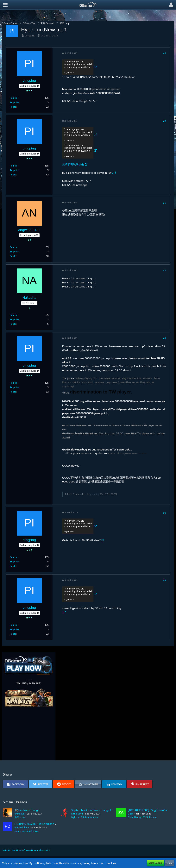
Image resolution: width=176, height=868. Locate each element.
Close (170, 863)
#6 (165, 513)
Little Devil (77, 814)
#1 (165, 53)
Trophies (15, 102)
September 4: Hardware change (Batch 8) (96, 810)
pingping (30, 35)
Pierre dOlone (22, 827)
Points (13, 98)
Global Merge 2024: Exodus (143, 817)
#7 (165, 580)
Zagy (131, 814)
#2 (165, 121)
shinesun (20, 814)
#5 (165, 338)
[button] (5, 5)
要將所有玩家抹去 (73, 164)
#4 (165, 270)
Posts (13, 107)
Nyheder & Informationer (85, 817)
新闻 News (20, 817)
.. (112, 173)
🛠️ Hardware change (27, 810)
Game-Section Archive (26, 831)
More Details (156, 863)
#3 (165, 203)
